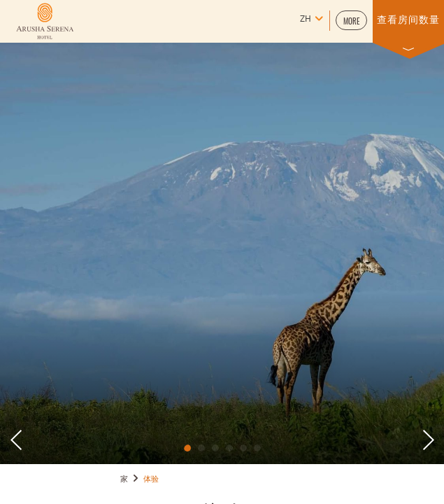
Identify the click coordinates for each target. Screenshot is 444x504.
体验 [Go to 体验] (151, 479)
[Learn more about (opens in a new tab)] (45, 21)
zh (306, 20)
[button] (351, 20)
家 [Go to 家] (124, 479)
